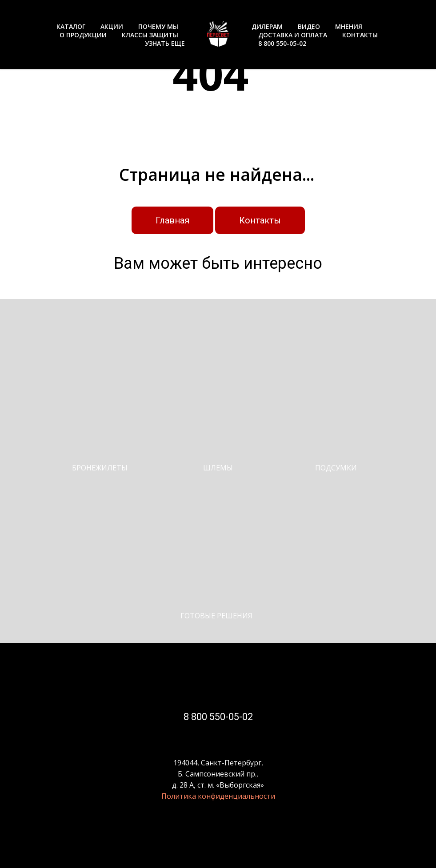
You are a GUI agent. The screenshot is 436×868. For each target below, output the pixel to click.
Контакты (260, 220)
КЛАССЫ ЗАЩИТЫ (150, 35)
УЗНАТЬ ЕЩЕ (165, 43)
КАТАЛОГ (71, 26)
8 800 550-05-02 (282, 43)
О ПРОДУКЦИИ (83, 35)
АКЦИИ (112, 26)
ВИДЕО (309, 26)
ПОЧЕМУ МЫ (158, 26)
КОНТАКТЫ (360, 35)
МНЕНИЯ (349, 26)
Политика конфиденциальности (218, 796)
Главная (172, 220)
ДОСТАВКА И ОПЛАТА (293, 35)
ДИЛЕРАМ (267, 26)
